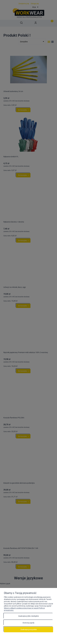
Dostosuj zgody (28, 623)
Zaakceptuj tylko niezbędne (28, 616)
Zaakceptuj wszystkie (29, 629)
